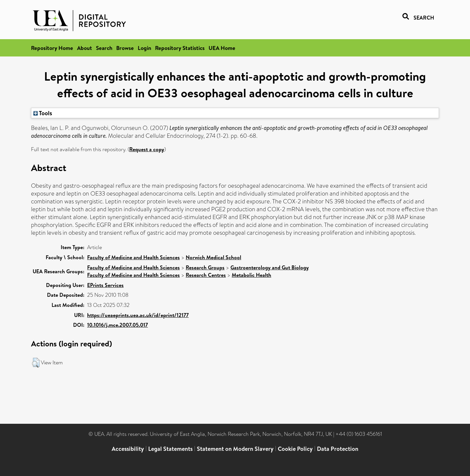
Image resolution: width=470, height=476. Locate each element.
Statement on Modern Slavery (235, 449)
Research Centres (206, 275)
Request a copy (147, 149)
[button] (36, 363)
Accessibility (128, 449)
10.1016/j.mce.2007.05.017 (117, 325)
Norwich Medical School (213, 257)
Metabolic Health (251, 275)
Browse (125, 48)
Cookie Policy (295, 449)
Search (104, 48)
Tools (43, 113)
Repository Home (52, 48)
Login (144, 48)
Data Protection (338, 449)
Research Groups (205, 267)
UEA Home (222, 48)
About (85, 48)
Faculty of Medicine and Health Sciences (133, 257)
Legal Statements (170, 449)
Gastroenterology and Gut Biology (270, 267)
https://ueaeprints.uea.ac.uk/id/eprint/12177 (138, 315)
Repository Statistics (180, 48)
